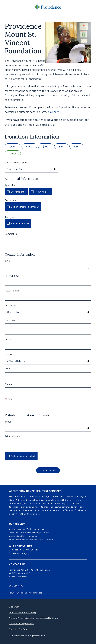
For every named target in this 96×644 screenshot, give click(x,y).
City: (9, 339)
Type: (8, 421)
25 (77, 146)
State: (10, 354)
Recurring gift (42, 192)
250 (30, 146)
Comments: (11, 234)
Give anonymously (20, 223)
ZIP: (9, 369)
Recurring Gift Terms (19, 629)
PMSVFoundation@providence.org (26, 593)
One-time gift (17, 192)
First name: (13, 276)
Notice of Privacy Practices (22, 624)
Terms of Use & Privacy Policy (23, 612)
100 (46, 146)
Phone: (9, 384)
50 (62, 146)
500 (13, 146)
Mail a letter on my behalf (23, 456)
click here (53, 112)
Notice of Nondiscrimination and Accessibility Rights (33, 618)
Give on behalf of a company (25, 207)
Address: (11, 320)
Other (13, 153)
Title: (8, 261)
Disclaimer (14, 607)
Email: (10, 399)
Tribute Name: (13, 436)
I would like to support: (17, 162)
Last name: (13, 290)
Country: (11, 305)
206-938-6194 (16, 586)
